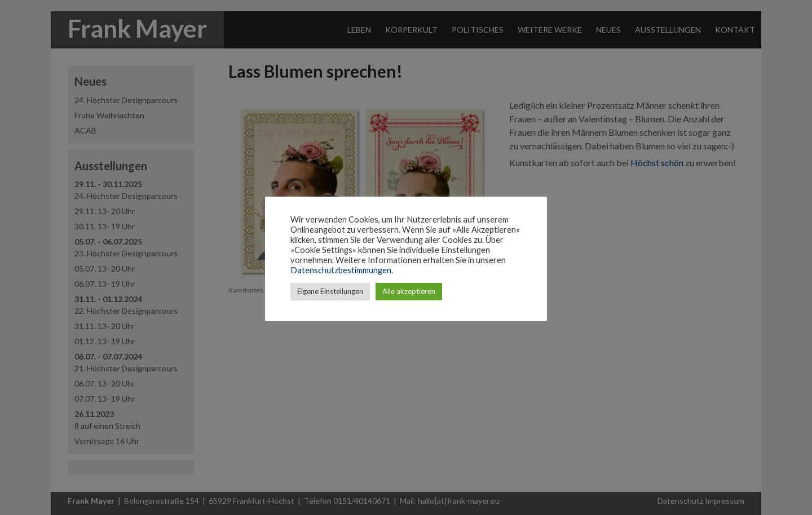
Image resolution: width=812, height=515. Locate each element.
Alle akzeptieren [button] (409, 291)
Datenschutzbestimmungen (341, 270)
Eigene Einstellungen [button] (330, 291)
